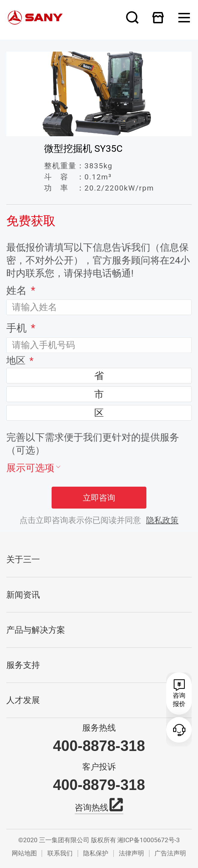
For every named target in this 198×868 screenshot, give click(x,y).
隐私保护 (96, 853)
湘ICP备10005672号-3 (148, 840)
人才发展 (23, 700)
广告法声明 (170, 853)
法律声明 (131, 853)
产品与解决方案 (36, 630)
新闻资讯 (23, 595)
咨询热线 (99, 807)
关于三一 (23, 559)
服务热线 (99, 728)
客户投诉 (99, 767)
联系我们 (60, 853)
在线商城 (158, 17)
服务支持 (23, 665)
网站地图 (24, 853)
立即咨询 (99, 504)
